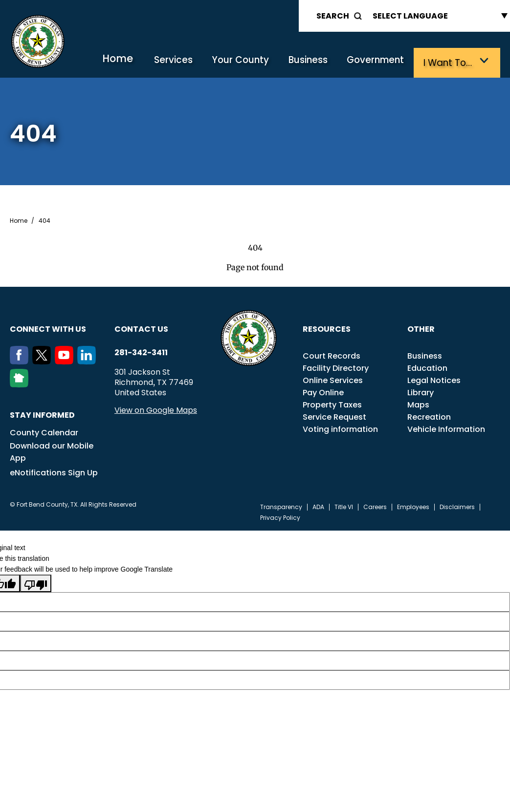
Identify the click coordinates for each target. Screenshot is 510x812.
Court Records (332, 355)
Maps (418, 404)
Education (427, 367)
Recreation (429, 416)
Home (137, 61)
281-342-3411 (141, 352)
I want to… (451, 62)
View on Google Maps (156, 409)
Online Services (333, 379)
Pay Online (323, 392)
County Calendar (44, 432)
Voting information (340, 428)
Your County (253, 62)
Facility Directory (336, 367)
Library (421, 392)
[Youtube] (66, 361)
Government (381, 62)
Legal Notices (434, 379)
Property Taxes (332, 404)
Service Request (334, 416)
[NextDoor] (21, 384)
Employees (413, 506)
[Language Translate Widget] (438, 16)
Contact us (141, 328)
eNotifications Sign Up (54, 472)
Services (189, 62)
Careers (375, 506)
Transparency (281, 506)
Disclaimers (457, 506)
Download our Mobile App (52, 451)
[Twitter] (44, 361)
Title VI (344, 506)
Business (317, 62)
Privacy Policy (280, 517)
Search (333, 16)
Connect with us (48, 328)
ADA (318, 506)
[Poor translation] (36, 582)
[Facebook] (21, 361)
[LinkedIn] (89, 361)
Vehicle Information (446, 428)
